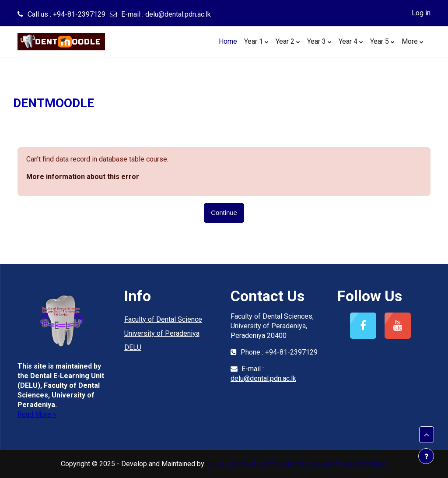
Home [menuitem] (228, 41)
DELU (133, 347)
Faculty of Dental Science (163, 319)
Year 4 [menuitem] (348, 41)
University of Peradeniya (162, 333)
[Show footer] (426, 456)
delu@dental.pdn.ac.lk (178, 14)
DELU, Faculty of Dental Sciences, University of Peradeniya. (297, 464)
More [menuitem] (410, 41)
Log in (421, 13)
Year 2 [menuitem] (285, 41)
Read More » (37, 414)
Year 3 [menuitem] (317, 41)
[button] (427, 435)
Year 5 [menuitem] (380, 41)
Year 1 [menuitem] (254, 41)
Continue (224, 213)
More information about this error (83, 177)
